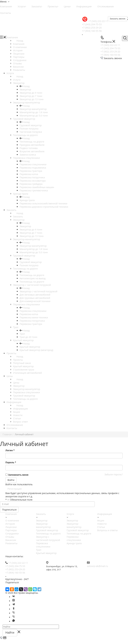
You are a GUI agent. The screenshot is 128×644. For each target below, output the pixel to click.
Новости (102, 524)
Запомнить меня (18, 475)
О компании (12, 520)
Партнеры (11, 530)
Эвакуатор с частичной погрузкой (38, 291)
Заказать (37, 6)
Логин (10, 450)
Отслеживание (106, 6)
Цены (67, 6)
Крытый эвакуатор (30, 347)
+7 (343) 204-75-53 (92, 24)
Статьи (101, 527)
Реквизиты (11, 543)
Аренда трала (27, 200)
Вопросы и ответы (108, 530)
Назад (18, 41)
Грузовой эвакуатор (31, 125)
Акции (101, 520)
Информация (84, 6)
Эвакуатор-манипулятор (33, 109)
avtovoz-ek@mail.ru (97, 566)
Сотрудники (12, 534)
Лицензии (11, 527)
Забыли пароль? (114, 474)
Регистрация (15, 489)
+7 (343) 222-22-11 (98, 21)
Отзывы (10, 537)
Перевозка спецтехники (33, 164)
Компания (19, 44)
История (10, 524)
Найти (10, 632)
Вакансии (11, 540)
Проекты (53, 6)
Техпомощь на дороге (32, 142)
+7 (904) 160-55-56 (92, 31)
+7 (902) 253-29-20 (92, 28)
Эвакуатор (25, 89)
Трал (22, 334)
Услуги (22, 6)
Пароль (11, 462)
